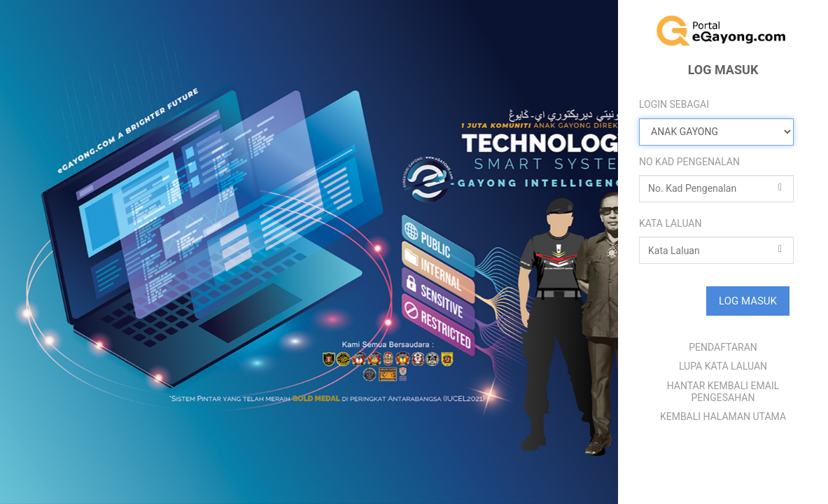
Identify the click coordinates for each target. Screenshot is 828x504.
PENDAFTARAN (723, 347)
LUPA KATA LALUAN (723, 366)
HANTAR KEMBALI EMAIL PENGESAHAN (723, 392)
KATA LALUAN (670, 223)
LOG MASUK (748, 301)
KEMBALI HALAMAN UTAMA (723, 416)
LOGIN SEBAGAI (674, 104)
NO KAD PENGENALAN (689, 162)
